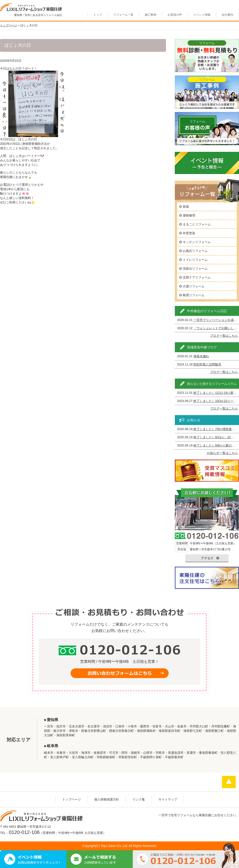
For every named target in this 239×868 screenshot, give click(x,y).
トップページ (71, 799)
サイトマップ (168, 799)
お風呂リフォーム (195, 251)
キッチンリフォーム (197, 242)
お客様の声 (175, 15)
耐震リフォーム (194, 295)
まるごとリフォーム (197, 224)
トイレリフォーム (195, 260)
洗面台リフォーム (195, 269)
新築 (186, 207)
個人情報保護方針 (107, 799)
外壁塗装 (189, 233)
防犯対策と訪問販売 (207, 364)
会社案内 (227, 15)
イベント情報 (202, 15)
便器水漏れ (201, 356)
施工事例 (150, 15)
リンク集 (139, 799)
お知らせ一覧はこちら (222, 453)
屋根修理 (189, 215)
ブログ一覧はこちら (224, 336)
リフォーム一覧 (123, 15)
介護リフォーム (194, 286)
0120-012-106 (24, 832)
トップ (98, 15)
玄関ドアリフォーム (197, 277)
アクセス (210, 558)
